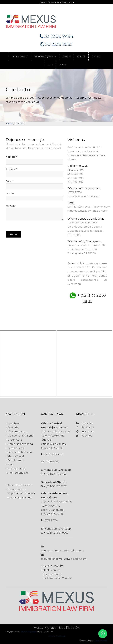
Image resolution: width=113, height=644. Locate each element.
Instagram (85, 431)
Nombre (11, 157)
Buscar (63, 65)
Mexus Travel (16, 456)
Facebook (85, 427)
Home (9, 124)
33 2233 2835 (56, 44)
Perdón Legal (16, 448)
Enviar (13, 234)
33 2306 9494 (56, 36)
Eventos (81, 56)
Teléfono (11, 169)
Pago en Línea (17, 469)
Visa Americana (18, 431)
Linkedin (85, 423)
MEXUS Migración (29, 632)
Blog (11, 464)
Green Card (15, 440)
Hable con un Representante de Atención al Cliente (57, 574)
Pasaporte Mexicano (21, 452)
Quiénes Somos (20, 56)
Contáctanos (16, 460)
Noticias (67, 56)
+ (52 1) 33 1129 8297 (55, 486)
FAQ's (50, 65)
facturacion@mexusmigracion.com (64, 559)
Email (10, 181)
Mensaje (11, 206)
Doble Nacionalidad (20, 444)
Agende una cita (18, 473)
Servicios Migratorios (45, 56)
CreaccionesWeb (100, 641)
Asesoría (13, 427)
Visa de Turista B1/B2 (20, 436)
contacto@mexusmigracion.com (62, 551)
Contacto (96, 56)
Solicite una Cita (53, 566)
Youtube (84, 436)
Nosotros (13, 423)
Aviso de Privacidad (20, 485)
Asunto (10, 194)
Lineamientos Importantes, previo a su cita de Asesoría (21, 493)
